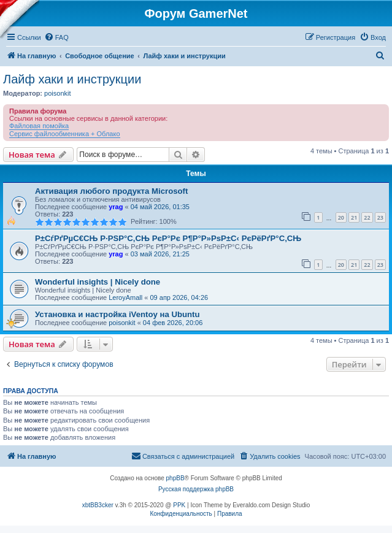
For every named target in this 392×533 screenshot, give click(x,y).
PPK (179, 505)
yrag (116, 207)
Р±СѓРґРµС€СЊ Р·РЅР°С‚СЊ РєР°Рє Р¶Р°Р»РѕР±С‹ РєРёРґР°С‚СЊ (168, 238)
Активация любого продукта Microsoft (111, 191)
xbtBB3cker (98, 505)
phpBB (175, 478)
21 (354, 217)
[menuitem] (56, 37)
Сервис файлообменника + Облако (65, 134)
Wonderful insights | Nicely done (98, 282)
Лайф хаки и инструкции (72, 79)
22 (367, 217)
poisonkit (57, 93)
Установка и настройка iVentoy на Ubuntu (117, 314)
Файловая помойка (39, 126)
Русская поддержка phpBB (196, 489)
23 (380, 217)
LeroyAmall (125, 297)
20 (341, 217)
